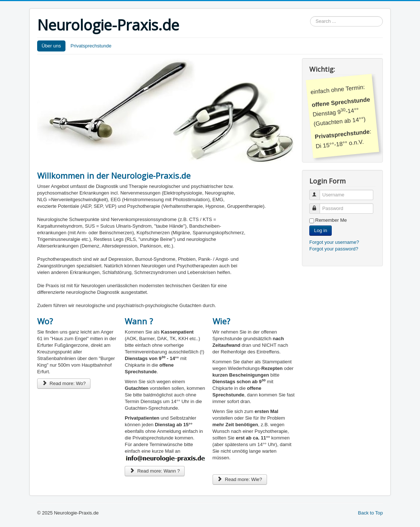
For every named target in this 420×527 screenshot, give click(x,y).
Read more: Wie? (240, 479)
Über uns (51, 46)
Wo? (45, 321)
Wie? (221, 321)
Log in (321, 230)
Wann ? (139, 321)
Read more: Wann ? (155, 471)
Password (318, 205)
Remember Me (331, 220)
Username (318, 192)
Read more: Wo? (64, 383)
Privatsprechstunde (91, 46)
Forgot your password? (334, 249)
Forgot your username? (334, 242)
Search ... (310, 16)
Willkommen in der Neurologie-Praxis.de (114, 175)
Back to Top (370, 513)
